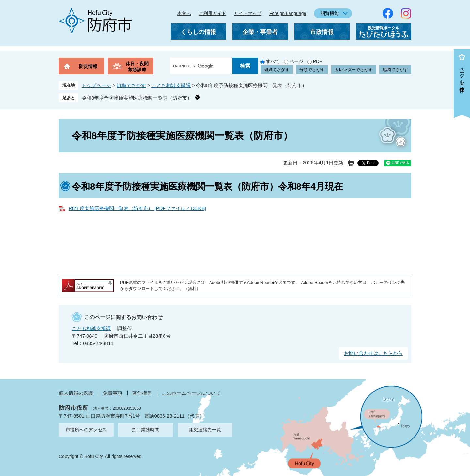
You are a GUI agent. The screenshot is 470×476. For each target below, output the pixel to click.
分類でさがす (312, 70)
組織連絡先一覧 (205, 430)
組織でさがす (277, 70)
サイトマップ (248, 13)
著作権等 (142, 393)
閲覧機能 (330, 13)
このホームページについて (191, 393)
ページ (296, 61)
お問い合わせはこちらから (373, 353)
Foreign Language (288, 13)
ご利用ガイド (212, 13)
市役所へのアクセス (86, 430)
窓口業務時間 (146, 430)
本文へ (184, 13)
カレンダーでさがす (354, 70)
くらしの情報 (198, 32)
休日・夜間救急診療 (137, 67)
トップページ (96, 85)
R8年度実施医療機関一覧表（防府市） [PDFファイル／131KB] (137, 208)
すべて (273, 61)
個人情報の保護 (76, 393)
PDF (318, 61)
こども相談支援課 (171, 85)
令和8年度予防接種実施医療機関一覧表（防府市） (137, 98)
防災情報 (88, 66)
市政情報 (322, 32)
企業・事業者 (260, 32)
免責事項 (113, 393)
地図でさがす (395, 70)
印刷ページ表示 (351, 163)
